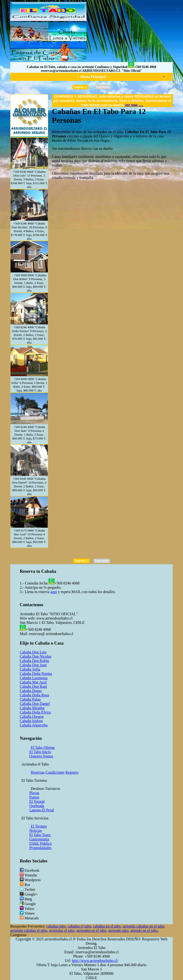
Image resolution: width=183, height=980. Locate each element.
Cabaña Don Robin (34, 661)
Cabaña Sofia (30, 669)
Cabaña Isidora (31, 721)
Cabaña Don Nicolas (36, 656)
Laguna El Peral (42, 810)
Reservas (38, 772)
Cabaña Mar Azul (33, 682)
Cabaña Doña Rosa (34, 695)
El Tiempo (39, 826)
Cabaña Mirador (32, 708)
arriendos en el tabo (91, 930)
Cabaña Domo (31, 691)
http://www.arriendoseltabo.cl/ (95, 961)
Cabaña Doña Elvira (35, 712)
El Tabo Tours (40, 835)
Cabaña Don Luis (33, 652)
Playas (34, 793)
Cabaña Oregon (32, 717)
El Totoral (37, 801)
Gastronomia (39, 839)
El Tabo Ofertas (43, 748)
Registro (72, 772)
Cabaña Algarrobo (34, 725)
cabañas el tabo (79, 926)
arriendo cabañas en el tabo (143, 926)
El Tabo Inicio (40, 752)
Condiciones (55, 772)
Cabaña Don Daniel (35, 704)
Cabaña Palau (30, 699)
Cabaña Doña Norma (36, 674)
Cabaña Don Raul (33, 686)
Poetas (34, 797)
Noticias (36, 831)
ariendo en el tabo (144, 930)
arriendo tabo (118, 930)
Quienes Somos (41, 756)
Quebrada (37, 806)
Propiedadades (40, 848)
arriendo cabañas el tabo (29, 930)
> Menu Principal (91, 77)
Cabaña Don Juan (33, 665)
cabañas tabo (56, 926)
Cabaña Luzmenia (34, 678)
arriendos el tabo (62, 930)
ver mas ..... (134, 105)
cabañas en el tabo (107, 926)
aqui (54, 592)
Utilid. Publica (40, 843)
